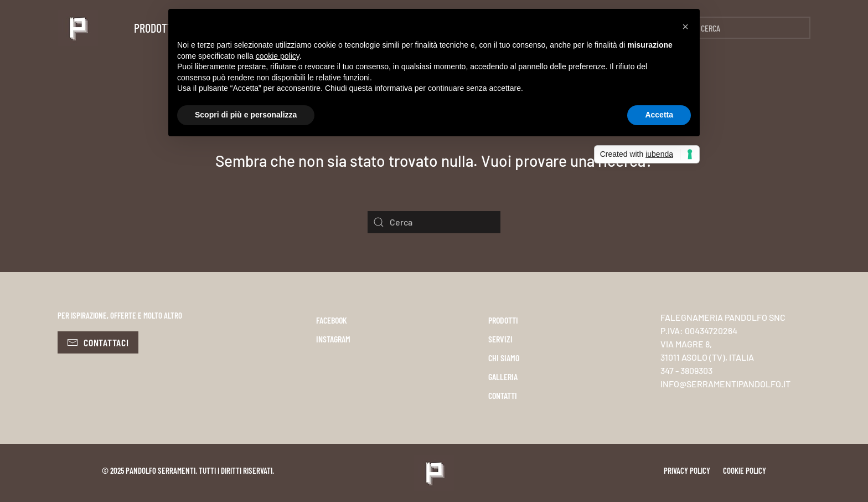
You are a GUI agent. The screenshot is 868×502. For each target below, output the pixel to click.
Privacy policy (687, 470)
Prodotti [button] (155, 28)
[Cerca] (744, 28)
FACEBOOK (332, 320)
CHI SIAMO (504, 358)
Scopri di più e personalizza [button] (246, 115)
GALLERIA (503, 377)
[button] (685, 27)
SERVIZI (500, 339)
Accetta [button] (659, 115)
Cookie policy (745, 470)
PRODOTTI (503, 320)
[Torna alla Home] (78, 28)
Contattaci (98, 342)
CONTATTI (503, 395)
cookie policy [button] (278, 56)
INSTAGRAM (333, 339)
